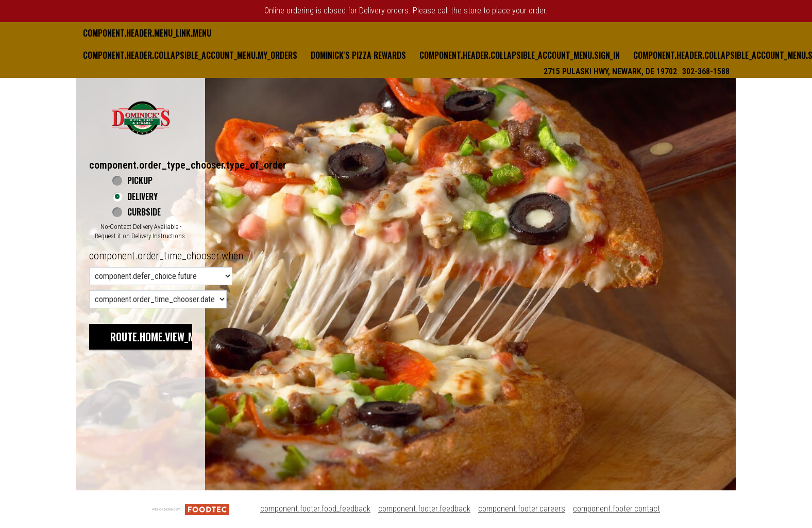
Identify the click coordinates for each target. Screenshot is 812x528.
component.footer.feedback (424, 509)
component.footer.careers (522, 509)
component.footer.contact (616, 509)
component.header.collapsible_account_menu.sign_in (520, 55)
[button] (141, 118)
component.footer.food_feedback (315, 509)
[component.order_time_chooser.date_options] (158, 299)
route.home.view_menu (161, 337)
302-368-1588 (706, 71)
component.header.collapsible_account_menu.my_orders (190, 55)
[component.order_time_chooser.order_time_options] (161, 276)
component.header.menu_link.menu (147, 33)
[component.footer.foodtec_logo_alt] (191, 509)
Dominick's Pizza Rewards (358, 55)
